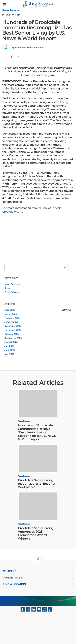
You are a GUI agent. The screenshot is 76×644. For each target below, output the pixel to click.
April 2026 (10, 310)
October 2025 (12, 334)
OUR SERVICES (38, 578)
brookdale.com (12, 212)
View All (66, 310)
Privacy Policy (9, 639)
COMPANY (38, 571)
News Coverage (12, 284)
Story (7, 288)
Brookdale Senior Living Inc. (25, 619)
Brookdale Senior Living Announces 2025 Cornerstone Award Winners (36, 533)
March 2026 (11, 314)
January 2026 (11, 322)
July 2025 (9, 346)
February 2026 (12, 318)
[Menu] (5, 4)
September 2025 (13, 338)
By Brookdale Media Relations (28, 48)
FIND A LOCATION (38, 584)
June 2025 (10, 350)
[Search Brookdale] (65, 267)
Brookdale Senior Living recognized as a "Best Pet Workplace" (37, 484)
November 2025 (13, 330)
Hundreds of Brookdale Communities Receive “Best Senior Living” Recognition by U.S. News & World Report (37, 432)
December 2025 (13, 326)
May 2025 (9, 354)
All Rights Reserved (51, 619)
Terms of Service (30, 639)
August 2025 (11, 342)
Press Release (11, 10)
